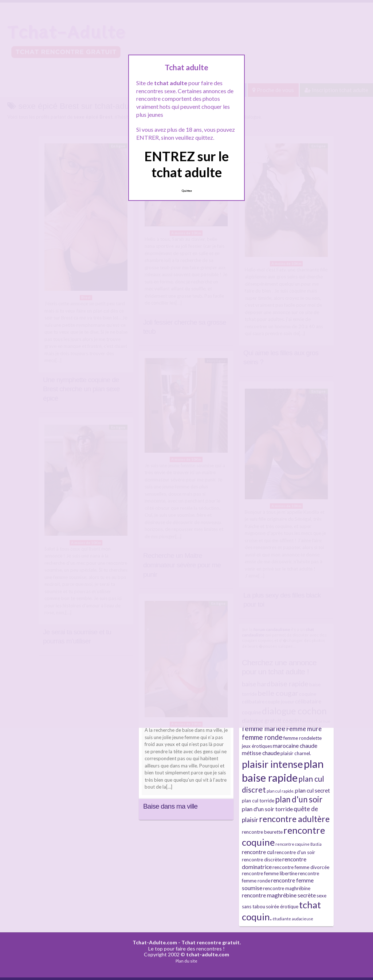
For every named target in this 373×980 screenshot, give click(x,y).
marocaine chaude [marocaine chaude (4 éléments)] (295, 746)
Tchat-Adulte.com (155, 942)
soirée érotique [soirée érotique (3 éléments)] (282, 906)
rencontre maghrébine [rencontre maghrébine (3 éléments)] (287, 888)
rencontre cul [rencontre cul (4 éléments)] (258, 852)
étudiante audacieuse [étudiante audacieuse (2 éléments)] (293, 919)
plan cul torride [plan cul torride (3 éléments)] (258, 801)
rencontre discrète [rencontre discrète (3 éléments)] (262, 860)
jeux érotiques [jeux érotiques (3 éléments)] (257, 746)
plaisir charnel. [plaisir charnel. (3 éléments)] (296, 753)
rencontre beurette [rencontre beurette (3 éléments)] (262, 832)
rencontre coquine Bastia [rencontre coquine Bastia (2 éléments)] (299, 844)
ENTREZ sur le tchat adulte (186, 164)
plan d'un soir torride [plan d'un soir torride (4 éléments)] (267, 809)
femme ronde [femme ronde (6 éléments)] (262, 737)
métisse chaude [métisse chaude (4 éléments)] (261, 753)
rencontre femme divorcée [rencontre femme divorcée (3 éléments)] (301, 867)
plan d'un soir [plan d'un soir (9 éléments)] (299, 799)
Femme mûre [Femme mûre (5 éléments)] (304, 729)
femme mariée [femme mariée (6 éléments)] (264, 728)
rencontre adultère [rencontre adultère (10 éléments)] (294, 819)
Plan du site (186, 961)
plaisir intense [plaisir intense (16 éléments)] (272, 764)
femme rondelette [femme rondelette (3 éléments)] (303, 738)
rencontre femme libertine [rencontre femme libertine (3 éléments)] (270, 873)
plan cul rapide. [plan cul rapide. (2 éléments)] (280, 791)
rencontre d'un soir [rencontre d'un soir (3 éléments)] (295, 852)
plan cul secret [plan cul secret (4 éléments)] (313, 790)
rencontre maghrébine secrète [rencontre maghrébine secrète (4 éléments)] (279, 895)
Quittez (187, 191)
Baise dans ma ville (170, 806)
